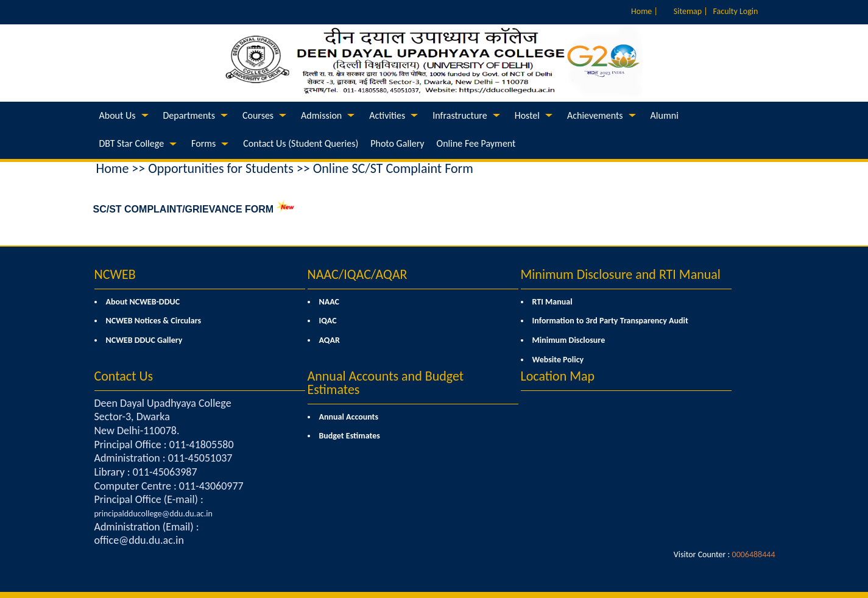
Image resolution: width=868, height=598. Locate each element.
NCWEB (115, 274)
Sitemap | (691, 11)
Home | (644, 11)
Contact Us (124, 376)
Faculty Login (736, 11)
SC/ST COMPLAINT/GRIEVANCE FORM (184, 209)
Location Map (558, 376)
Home (113, 168)
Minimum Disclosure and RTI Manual (621, 274)
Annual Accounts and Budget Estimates (386, 383)
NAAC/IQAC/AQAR (358, 274)
